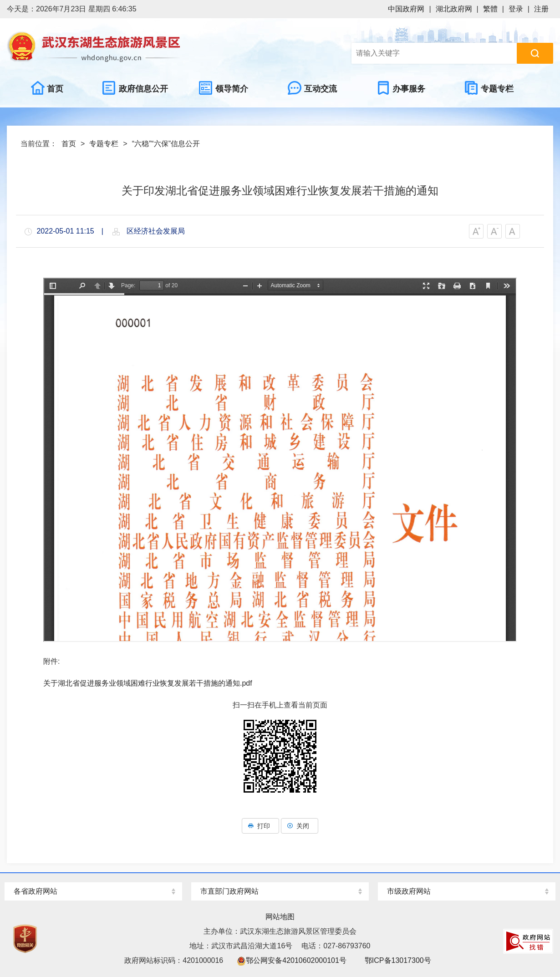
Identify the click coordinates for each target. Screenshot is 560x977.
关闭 (300, 826)
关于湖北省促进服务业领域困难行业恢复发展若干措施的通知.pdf (148, 683)
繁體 (490, 9)
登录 (516, 9)
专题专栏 (104, 144)
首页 (69, 144)
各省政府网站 (36, 891)
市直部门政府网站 (229, 891)
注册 (541, 9)
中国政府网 (406, 9)
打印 (260, 826)
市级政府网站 (409, 891)
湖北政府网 (454, 9)
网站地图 (280, 917)
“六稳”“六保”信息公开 (166, 144)
